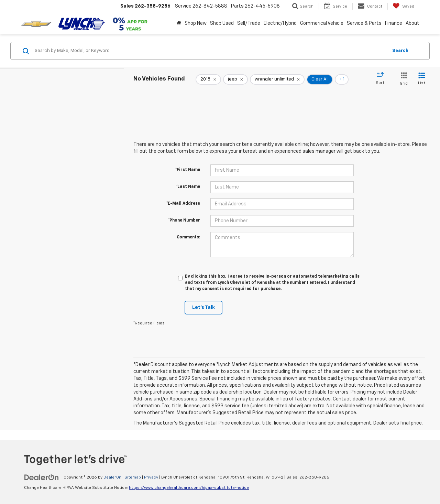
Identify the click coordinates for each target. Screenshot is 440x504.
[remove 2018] (208, 79)
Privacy (151, 478)
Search (400, 51)
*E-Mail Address (183, 204)
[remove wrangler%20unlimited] (277, 79)
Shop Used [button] (222, 23)
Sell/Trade (249, 23)
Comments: (188, 237)
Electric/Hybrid (280, 23)
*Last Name (188, 187)
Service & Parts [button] (364, 23)
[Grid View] (402, 79)
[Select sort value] (382, 79)
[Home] (179, 23)
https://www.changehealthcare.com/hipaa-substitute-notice (189, 488)
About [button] (412, 23)
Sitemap (133, 478)
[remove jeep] (235, 79)
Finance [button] (394, 23)
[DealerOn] (42, 477)
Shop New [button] (196, 23)
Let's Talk (203, 308)
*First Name (188, 170)
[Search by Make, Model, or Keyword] (210, 51)
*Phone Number (184, 221)
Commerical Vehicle (322, 23)
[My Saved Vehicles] (403, 6)
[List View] (422, 79)
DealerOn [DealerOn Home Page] (112, 478)
